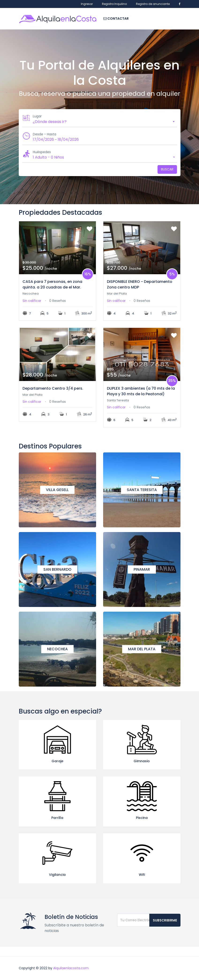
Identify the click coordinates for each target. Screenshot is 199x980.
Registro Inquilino (114, 4)
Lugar (37, 116)
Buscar (167, 169)
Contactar (116, 18)
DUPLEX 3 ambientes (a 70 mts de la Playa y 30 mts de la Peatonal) (141, 391)
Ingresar (87, 4)
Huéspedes (42, 152)
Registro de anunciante (153, 4)
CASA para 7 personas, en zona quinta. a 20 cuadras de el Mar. (52, 284)
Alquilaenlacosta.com (71, 968)
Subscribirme (165, 920)
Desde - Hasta (45, 134)
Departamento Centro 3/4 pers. (53, 388)
